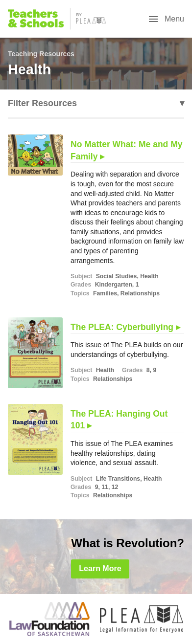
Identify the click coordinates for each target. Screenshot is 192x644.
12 (115, 487)
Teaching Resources (41, 54)
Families (105, 293)
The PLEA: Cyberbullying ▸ (125, 327)
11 (105, 487)
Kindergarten (114, 285)
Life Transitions (118, 479)
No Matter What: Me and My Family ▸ (126, 150)
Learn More (100, 568)
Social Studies (117, 276)
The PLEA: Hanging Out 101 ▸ (119, 420)
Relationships (140, 293)
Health (149, 276)
